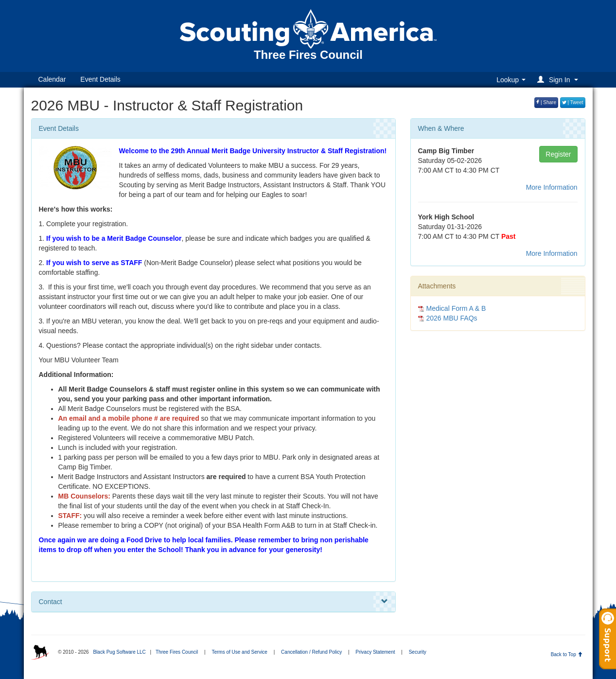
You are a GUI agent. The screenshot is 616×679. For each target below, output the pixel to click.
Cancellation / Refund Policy (311, 652)
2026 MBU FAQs (452, 318)
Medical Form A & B (456, 308)
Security (418, 652)
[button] (559, 80)
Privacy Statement (375, 652)
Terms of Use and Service (239, 652)
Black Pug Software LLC (119, 652)
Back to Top (567, 654)
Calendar (52, 79)
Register (558, 154)
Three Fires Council (177, 652)
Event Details (100, 79)
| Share (546, 102)
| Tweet (573, 102)
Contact (213, 602)
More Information (552, 187)
